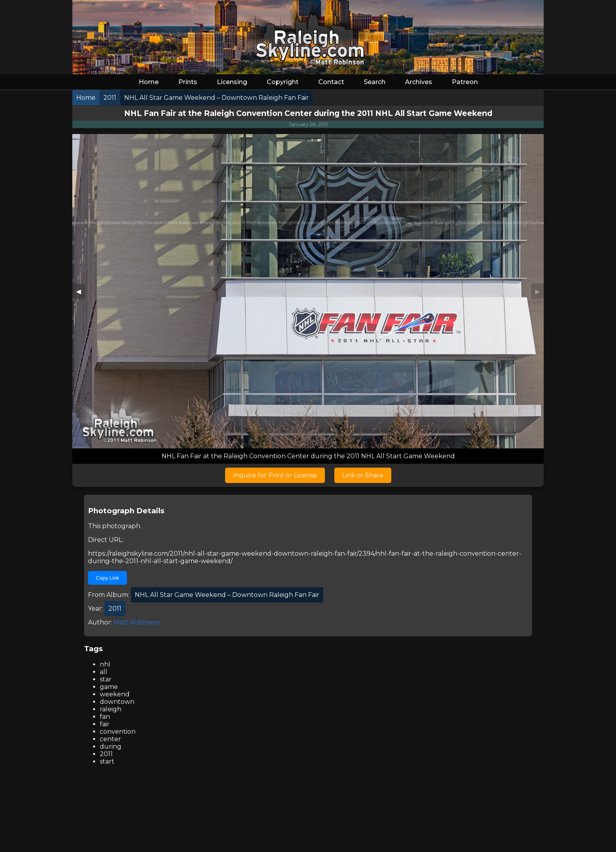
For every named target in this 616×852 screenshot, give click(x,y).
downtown (117, 702)
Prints (188, 82)
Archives (419, 82)
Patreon (465, 82)
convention (118, 732)
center (110, 739)
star (106, 679)
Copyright (283, 82)
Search (375, 82)
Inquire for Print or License (275, 475)
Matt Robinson (137, 622)
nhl (105, 664)
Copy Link (107, 578)
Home (149, 82)
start (107, 761)
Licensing (232, 82)
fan (105, 717)
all (104, 672)
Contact (331, 82)
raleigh (111, 709)
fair (105, 724)
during (111, 746)
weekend (115, 694)
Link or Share (363, 475)
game (109, 687)
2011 (106, 754)
